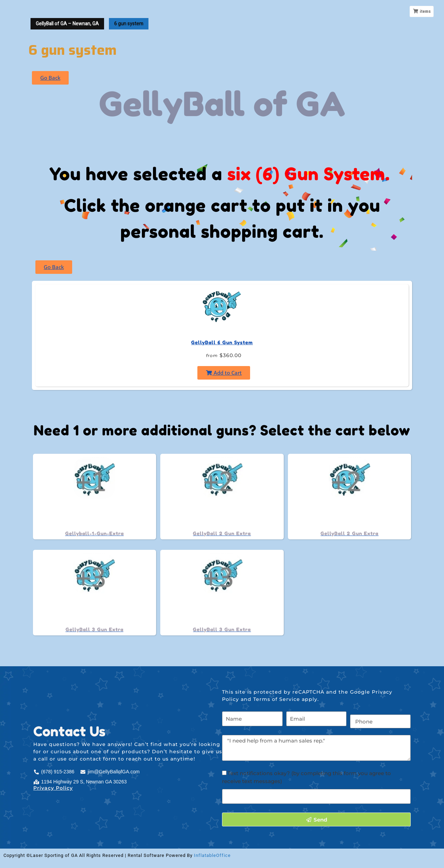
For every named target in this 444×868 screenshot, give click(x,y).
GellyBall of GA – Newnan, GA (67, 24)
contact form (98, 759)
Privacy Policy (53, 788)
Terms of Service (277, 699)
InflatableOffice (212, 855)
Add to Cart (224, 373)
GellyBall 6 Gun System (222, 342)
